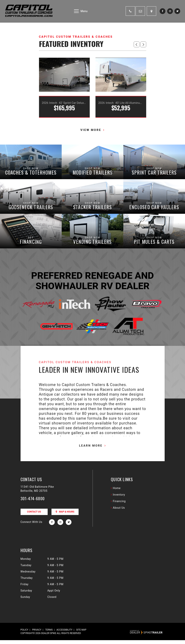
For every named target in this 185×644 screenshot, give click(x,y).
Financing (119, 505)
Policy (24, 634)
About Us (119, 512)
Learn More (91, 449)
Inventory (119, 498)
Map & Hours (65, 516)
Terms (49, 634)
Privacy (37, 634)
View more (91, 130)
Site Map (81, 634)
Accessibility (64, 634)
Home (117, 492)
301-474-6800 (33, 502)
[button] (137, 44)
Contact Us (34, 516)
